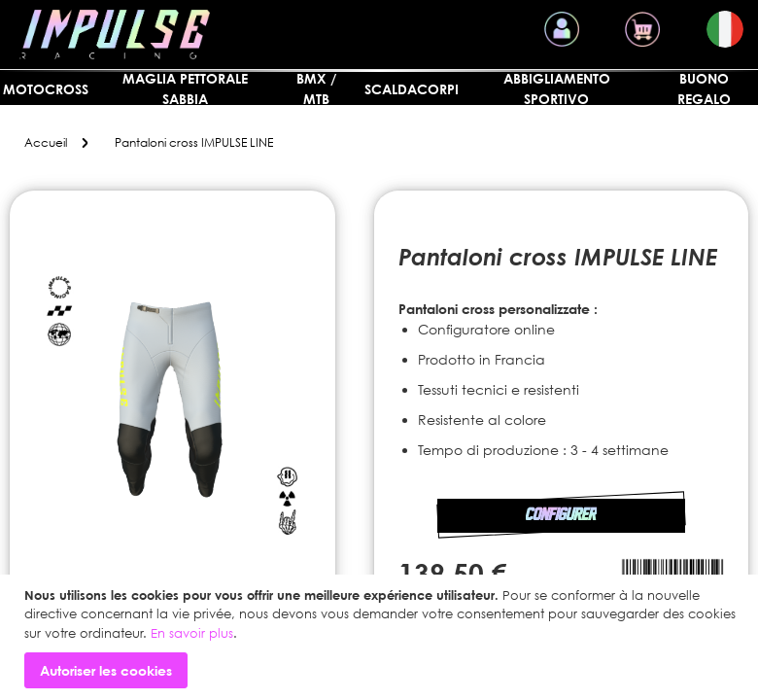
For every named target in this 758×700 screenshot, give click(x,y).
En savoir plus (192, 633)
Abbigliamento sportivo (557, 88)
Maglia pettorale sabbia (185, 88)
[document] (381, 638)
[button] (725, 29)
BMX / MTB (316, 88)
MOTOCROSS (46, 89)
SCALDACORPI (412, 89)
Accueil (46, 142)
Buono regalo (704, 88)
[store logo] (115, 35)
